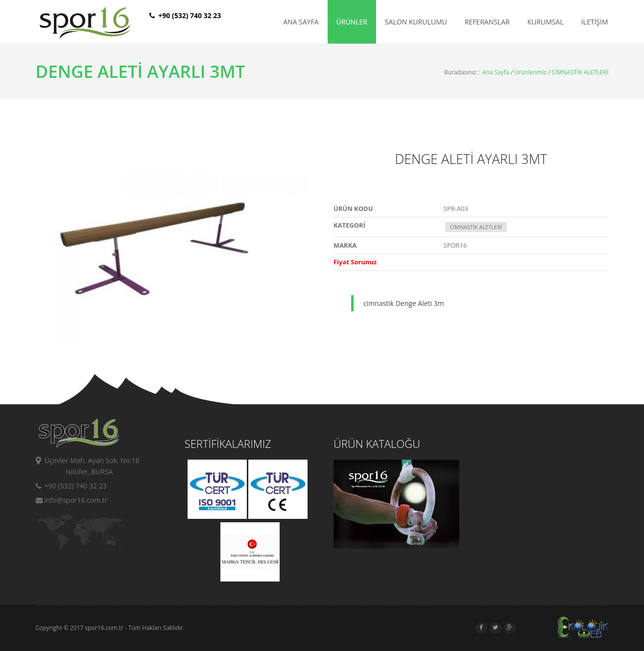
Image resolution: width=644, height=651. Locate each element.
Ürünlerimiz (530, 72)
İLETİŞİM (595, 22)
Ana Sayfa (496, 72)
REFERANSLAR (487, 22)
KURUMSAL (546, 22)
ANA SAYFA (301, 22)
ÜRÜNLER (352, 22)
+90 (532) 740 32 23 (71, 486)
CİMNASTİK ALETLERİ (580, 72)
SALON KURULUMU (416, 22)
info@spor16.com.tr (72, 500)
